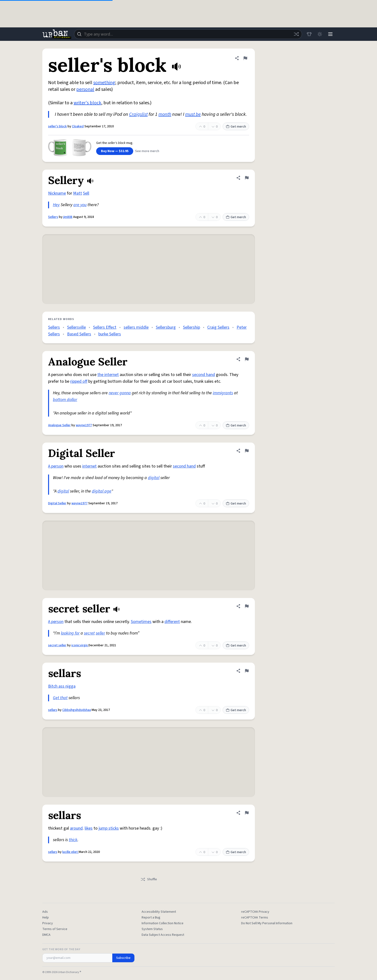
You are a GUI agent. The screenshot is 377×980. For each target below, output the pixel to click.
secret (89, 633)
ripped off (79, 381)
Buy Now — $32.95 (115, 151)
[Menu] (330, 34)
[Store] (309, 34)
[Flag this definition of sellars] (247, 671)
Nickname (57, 193)
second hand (204, 375)
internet (89, 466)
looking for (70, 633)
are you (80, 205)
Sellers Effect (105, 327)
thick (73, 840)
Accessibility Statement (159, 912)
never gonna (120, 393)
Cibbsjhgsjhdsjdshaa (77, 710)
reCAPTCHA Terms (255, 918)
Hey (56, 205)
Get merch (236, 127)
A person (56, 466)
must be (193, 114)
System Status (152, 929)
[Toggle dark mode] (320, 34)
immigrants (223, 393)
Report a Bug (151, 918)
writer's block (87, 103)
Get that (60, 698)
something (104, 83)
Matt (78, 193)
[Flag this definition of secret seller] (247, 606)
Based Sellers (79, 334)
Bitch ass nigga (62, 686)
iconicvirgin (80, 645)
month (165, 114)
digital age (102, 491)
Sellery (53, 217)
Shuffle (149, 879)
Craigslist (138, 114)
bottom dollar (65, 400)
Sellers (54, 327)
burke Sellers (110, 334)
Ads (45, 912)
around (76, 828)
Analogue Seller (59, 425)
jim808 (68, 217)
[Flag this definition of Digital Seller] (247, 451)
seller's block (57, 126)
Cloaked (78, 126)
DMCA (46, 935)
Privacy (48, 923)
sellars (53, 710)
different (172, 622)
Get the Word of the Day (61, 949)
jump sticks (109, 828)
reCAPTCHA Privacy (255, 912)
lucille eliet (70, 852)
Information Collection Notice (163, 923)
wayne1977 (84, 425)
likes (89, 828)
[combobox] (188, 34)
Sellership (192, 327)
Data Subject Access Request (163, 935)
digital (154, 478)
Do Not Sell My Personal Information (267, 923)
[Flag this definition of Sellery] (247, 178)
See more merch (147, 151)
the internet (108, 375)
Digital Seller (57, 503)
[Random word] (296, 34)
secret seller (57, 645)
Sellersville (76, 327)
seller (100, 633)
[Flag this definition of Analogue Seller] (247, 359)
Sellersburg (166, 327)
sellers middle (136, 327)
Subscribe (123, 958)
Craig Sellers (218, 327)
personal (85, 89)
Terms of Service (55, 929)
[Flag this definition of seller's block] (245, 58)
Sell (86, 193)
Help (46, 918)
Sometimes (141, 622)
